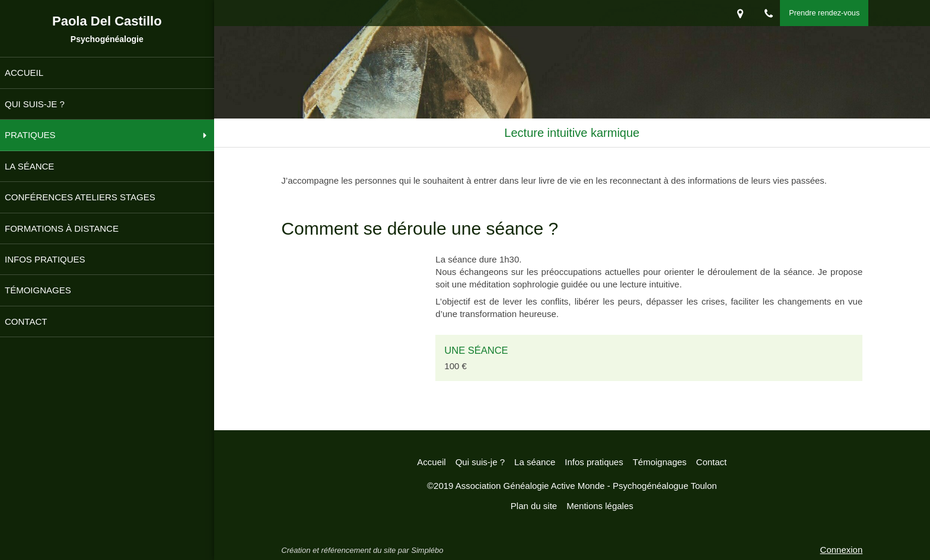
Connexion (842, 550)
